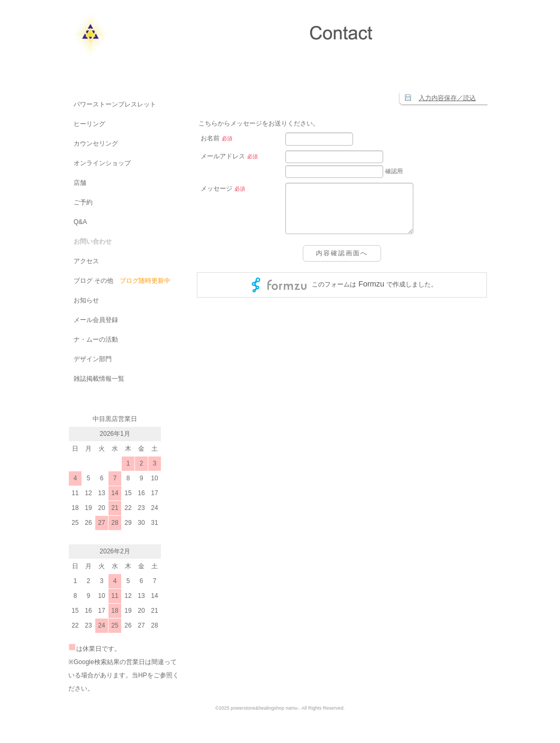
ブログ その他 (91, 281)
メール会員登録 (93, 320)
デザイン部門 (90, 359)
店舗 (77, 183)
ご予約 (80, 202)
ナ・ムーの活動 (93, 339)
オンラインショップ (100, 163)
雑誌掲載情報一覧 (96, 379)
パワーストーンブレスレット (112, 104)
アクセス (84, 261)
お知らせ (84, 300)
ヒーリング (87, 124)
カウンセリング (93, 144)
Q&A (78, 222)
